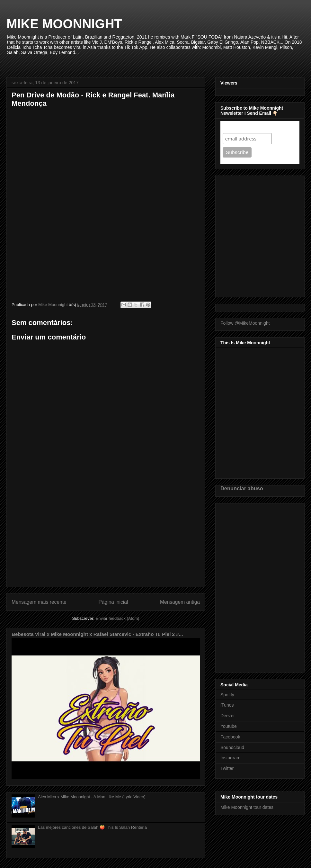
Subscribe (235, 127)
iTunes (227, 705)
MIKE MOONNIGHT (64, 24)
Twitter (227, 768)
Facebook (230, 737)
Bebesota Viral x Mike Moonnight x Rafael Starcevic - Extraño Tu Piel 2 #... (97, 634)
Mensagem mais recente (39, 602)
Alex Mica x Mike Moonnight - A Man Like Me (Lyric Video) (92, 797)
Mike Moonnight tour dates (247, 807)
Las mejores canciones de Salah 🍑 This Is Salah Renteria (92, 827)
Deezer (228, 716)
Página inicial (113, 602)
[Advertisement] (106, 537)
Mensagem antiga (180, 602)
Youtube (229, 726)
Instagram (230, 758)
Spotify (227, 695)
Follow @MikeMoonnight (245, 323)
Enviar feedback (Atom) (118, 618)
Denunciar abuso (242, 488)
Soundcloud (232, 747)
